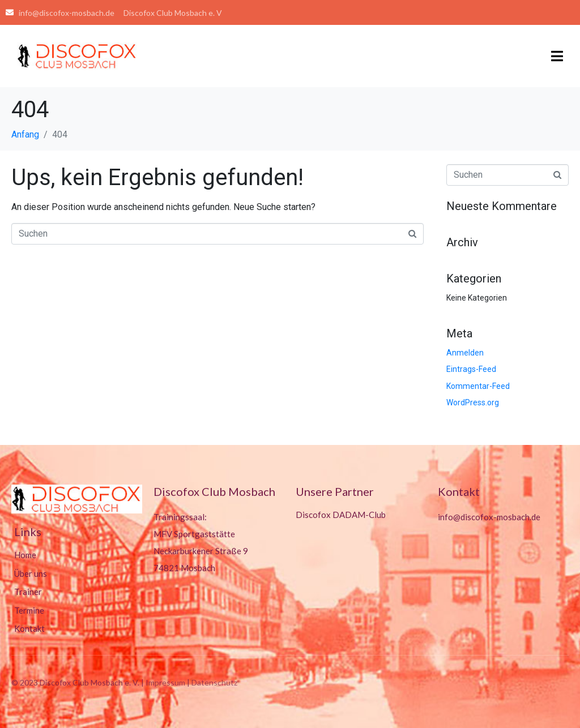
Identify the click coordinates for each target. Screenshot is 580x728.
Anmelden (465, 353)
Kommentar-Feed (478, 386)
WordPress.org (473, 402)
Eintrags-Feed (471, 369)
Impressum (165, 682)
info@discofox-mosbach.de (489, 517)
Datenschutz (214, 682)
